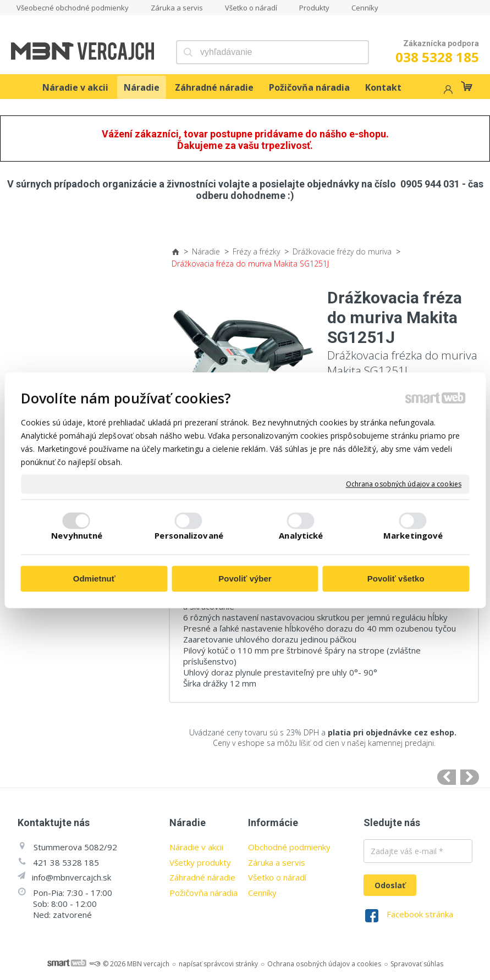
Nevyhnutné (77, 535)
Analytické (301, 535)
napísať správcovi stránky (218, 964)
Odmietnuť (94, 579)
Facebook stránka (420, 914)
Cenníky (262, 893)
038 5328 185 (437, 57)
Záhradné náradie (202, 877)
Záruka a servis (277, 862)
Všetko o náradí (277, 877)
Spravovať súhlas (417, 964)
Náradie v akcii (196, 847)
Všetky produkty (200, 862)
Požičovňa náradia (203, 893)
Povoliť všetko (396, 579)
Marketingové (413, 535)
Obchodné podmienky (289, 847)
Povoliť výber (245, 579)
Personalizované (189, 535)
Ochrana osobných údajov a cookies (404, 484)
